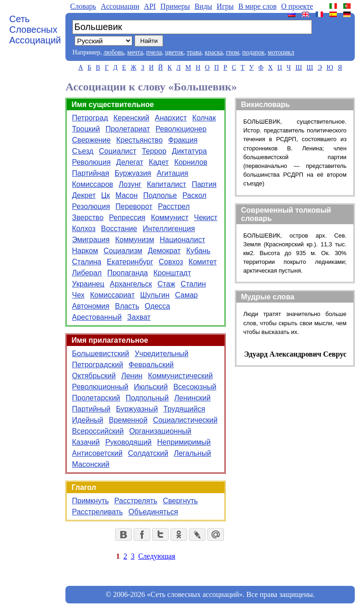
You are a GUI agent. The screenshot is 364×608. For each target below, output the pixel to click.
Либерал (87, 273)
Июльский (151, 387)
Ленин (132, 376)
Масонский (91, 464)
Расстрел (174, 206)
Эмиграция (91, 240)
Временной (128, 420)
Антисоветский (97, 453)
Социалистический (185, 420)
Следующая (157, 556)
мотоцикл (281, 52)
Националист (182, 240)
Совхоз (171, 262)
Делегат (130, 162)
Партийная (91, 173)
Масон (126, 195)
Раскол (194, 195)
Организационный (160, 431)
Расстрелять (136, 501)
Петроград (90, 118)
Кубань (198, 251)
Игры (225, 6)
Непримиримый (184, 442)
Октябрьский (94, 376)
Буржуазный (137, 409)
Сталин (193, 284)
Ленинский (192, 398)
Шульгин (155, 295)
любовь (114, 52)
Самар (186, 295)
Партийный (91, 409)
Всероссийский (98, 431)
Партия (204, 184)
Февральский (151, 365)
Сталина (87, 262)
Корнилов (191, 162)
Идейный (88, 420)
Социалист (118, 151)
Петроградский (97, 365)
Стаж (166, 284)
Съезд (82, 151)
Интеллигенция (169, 229)
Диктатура (189, 151)
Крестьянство (139, 140)
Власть (127, 306)
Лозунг (130, 184)
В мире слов (257, 6)
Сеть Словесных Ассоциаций (35, 30)
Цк (106, 195)
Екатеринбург (130, 262)
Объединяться (153, 512)
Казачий (86, 442)
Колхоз (84, 229)
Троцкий (86, 129)
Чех (78, 295)
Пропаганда (128, 273)
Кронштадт (172, 273)
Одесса (157, 306)
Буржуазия (133, 173)
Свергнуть (180, 501)
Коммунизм (135, 240)
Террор (154, 151)
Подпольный (147, 398)
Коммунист (170, 218)
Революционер (181, 129)
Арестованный (97, 317)
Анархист (171, 118)
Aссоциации (120, 6)
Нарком (85, 251)
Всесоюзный (195, 387)
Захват (139, 317)
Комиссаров (92, 184)
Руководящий (128, 442)
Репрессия (127, 218)
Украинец (88, 284)
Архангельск (131, 284)
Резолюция (91, 206)
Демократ (164, 251)
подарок (253, 52)
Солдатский (148, 453)
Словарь (83, 6)
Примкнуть (90, 501)
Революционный (100, 387)
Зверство (88, 218)
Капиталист (167, 184)
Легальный (192, 453)
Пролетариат (128, 129)
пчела (154, 52)
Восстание (119, 229)
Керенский (131, 118)
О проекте (297, 6)
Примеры (175, 6)
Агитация (172, 173)
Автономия (91, 306)
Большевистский (100, 354)
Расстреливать (97, 512)
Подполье (160, 195)
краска (214, 52)
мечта (135, 52)
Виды (203, 6)
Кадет (159, 162)
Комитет (203, 262)
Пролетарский (96, 398)
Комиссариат (112, 295)
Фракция (183, 140)
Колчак (204, 118)
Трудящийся (185, 409)
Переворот (134, 206)
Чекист (206, 218)
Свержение (91, 140)
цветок (174, 52)
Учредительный (161, 354)
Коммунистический (180, 376)
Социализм (123, 251)
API (150, 6)
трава (194, 52)
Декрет (84, 195)
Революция (91, 162)
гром (232, 52)
